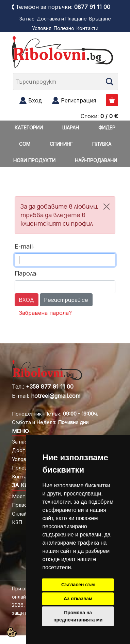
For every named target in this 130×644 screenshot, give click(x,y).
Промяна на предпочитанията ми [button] (78, 616)
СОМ (25, 144)
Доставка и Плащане (62, 19)
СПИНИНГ (61, 144)
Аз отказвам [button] (78, 599)
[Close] (107, 207)
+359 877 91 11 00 (50, 387)
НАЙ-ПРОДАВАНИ (96, 160)
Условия (42, 28)
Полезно (64, 28)
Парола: (26, 273)
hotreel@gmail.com (56, 396)
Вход (35, 100)
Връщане (100, 19)
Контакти (87, 28)
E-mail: (25, 246)
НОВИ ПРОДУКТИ (34, 160)
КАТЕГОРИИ (29, 128)
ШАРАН (71, 128)
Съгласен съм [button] (78, 585)
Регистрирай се (66, 300)
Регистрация (78, 100)
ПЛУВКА (102, 144)
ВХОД (27, 300)
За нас (27, 19)
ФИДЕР (107, 128)
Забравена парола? (45, 313)
